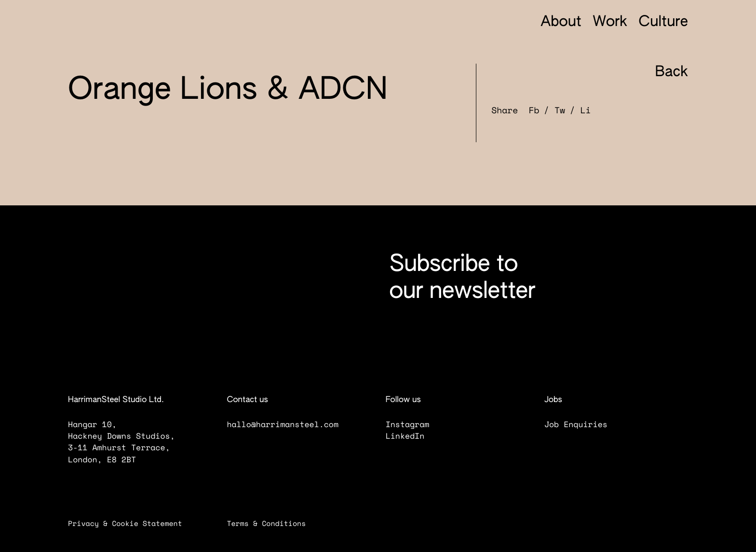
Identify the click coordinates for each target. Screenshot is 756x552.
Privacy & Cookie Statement (132, 524)
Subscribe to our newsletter (462, 278)
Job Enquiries (583, 424)
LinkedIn (412, 436)
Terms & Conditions (273, 524)
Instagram (415, 424)
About (561, 22)
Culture (663, 22)
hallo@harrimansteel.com (283, 424)
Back (662, 72)
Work (610, 22)
